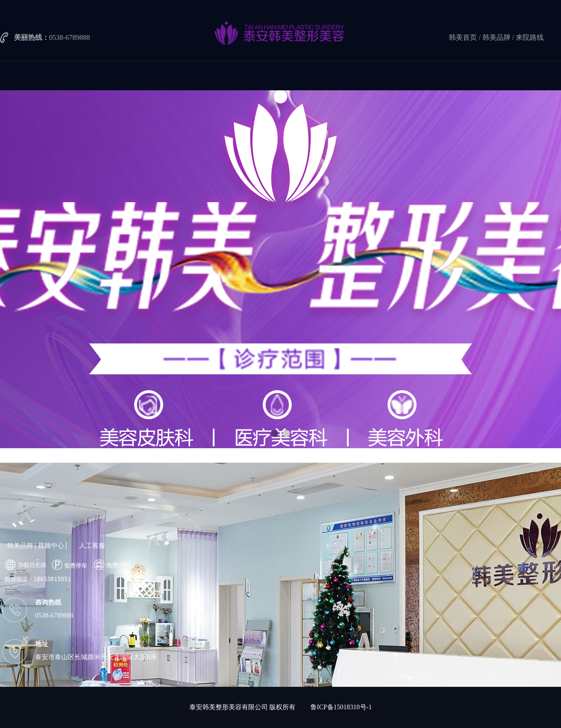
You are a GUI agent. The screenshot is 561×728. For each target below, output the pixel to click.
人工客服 (92, 546)
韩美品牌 (496, 37)
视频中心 (51, 546)
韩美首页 (463, 37)
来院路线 (530, 37)
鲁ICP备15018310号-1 (341, 707)
